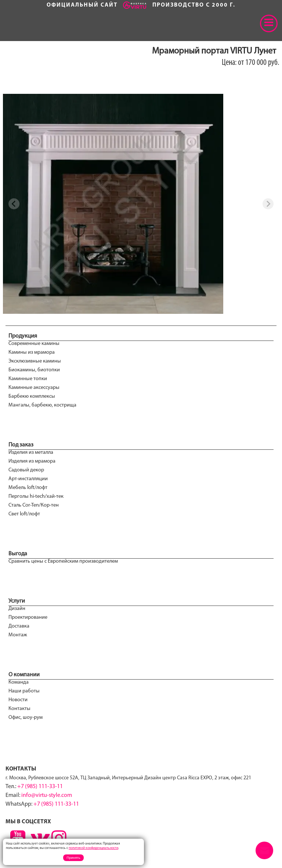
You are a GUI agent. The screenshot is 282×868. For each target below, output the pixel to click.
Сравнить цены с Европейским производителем (63, 561)
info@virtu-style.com (47, 795)
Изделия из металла (31, 453)
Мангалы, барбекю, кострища (42, 405)
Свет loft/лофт (24, 514)
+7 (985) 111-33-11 (40, 787)
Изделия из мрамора (32, 461)
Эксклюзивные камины (35, 361)
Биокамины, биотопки (34, 370)
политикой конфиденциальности (93, 848)
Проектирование (28, 617)
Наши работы (24, 691)
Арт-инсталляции (28, 479)
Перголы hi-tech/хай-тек (36, 496)
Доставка (19, 626)
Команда (19, 682)
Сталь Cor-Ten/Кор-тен (34, 505)
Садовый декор (26, 470)
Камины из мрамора (32, 352)
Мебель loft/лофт (28, 488)
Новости (18, 700)
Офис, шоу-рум (26, 718)
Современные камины (34, 344)
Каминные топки (28, 379)
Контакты (19, 709)
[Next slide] (268, 204)
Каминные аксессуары (34, 388)
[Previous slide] (14, 204)
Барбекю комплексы (32, 396)
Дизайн (17, 609)
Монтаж (18, 635)
